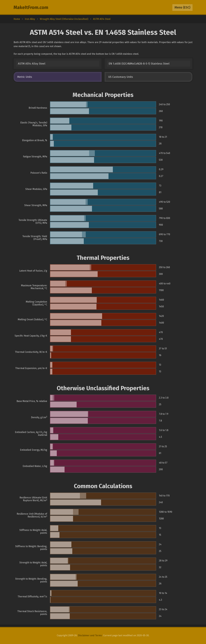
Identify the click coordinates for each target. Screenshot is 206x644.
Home (17, 19)
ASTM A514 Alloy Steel (32, 64)
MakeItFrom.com (31, 7)
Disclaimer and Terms (90, 635)
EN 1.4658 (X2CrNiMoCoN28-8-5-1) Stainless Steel (139, 64)
